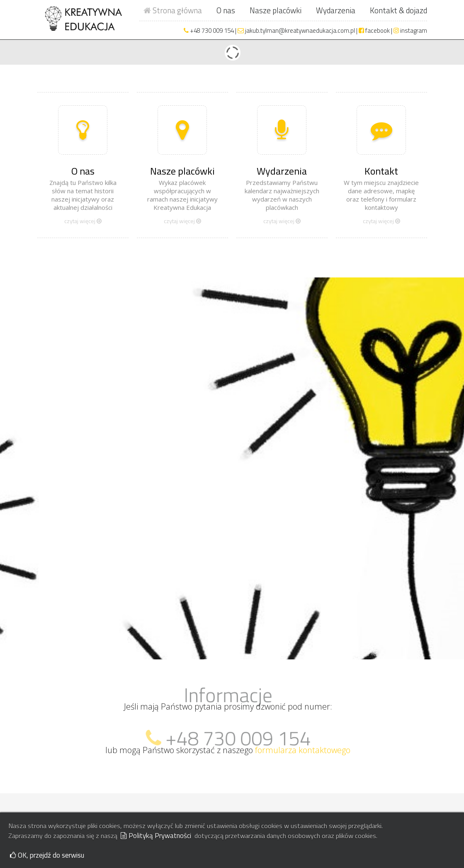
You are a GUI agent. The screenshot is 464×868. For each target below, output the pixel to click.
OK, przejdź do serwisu (47, 855)
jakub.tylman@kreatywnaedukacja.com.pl (296, 30)
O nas (226, 10)
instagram (410, 30)
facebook (374, 30)
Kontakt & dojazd (398, 10)
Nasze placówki (276, 10)
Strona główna (173, 10)
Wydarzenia (336, 10)
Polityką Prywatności (156, 836)
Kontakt (381, 171)
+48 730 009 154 (212, 30)
